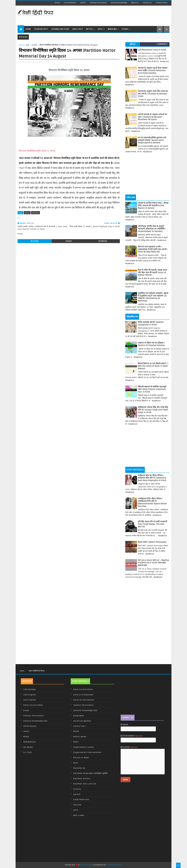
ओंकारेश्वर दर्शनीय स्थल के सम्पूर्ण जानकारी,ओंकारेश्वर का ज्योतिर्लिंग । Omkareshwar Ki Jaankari (152, 229)
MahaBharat (30, 742)
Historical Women (82, 721)
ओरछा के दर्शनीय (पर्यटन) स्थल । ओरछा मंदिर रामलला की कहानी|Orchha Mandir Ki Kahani (153, 205)
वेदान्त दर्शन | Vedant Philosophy (152, 542)
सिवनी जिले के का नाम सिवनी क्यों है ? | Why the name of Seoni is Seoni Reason (153, 366)
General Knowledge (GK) (35, 721)
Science (77, 789)
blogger (35, 241)
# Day (27, 213)
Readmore (164, 61)
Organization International (87, 752)
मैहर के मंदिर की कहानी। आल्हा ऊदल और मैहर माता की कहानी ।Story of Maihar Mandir (153, 272)
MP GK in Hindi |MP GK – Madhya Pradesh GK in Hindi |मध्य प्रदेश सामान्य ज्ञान (153, 563)
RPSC (100, 29)
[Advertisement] (122, 16)
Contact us (147, 3)
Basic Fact (78, 29)
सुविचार (133, 44)
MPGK (26, 737)
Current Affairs (70, 3)
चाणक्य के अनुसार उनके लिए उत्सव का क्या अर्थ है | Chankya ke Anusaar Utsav (153, 94)
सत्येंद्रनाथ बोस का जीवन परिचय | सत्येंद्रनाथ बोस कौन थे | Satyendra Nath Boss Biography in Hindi (152, 478)
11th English (30, 695)
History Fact (79, 726)
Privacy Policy (162, 3)
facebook (103, 241)
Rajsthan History (82, 779)
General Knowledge (119, 3)
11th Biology (30, 689)
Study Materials (81, 800)
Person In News (81, 758)
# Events (35, 213)
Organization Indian (84, 747)
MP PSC (89, 29)
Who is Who (79, 815)
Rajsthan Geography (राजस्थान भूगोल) (91, 773)
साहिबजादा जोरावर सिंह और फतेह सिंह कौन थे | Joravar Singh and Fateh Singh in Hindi (153, 410)
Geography (79, 716)
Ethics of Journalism (84, 700)
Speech (77, 794)
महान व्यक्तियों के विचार (37, 671)
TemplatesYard (86, 865)
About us (135, 3)
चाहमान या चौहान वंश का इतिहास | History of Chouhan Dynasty (151, 344)
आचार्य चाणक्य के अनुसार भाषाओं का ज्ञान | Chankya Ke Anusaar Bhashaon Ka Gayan (152, 117)
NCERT (83, 3)
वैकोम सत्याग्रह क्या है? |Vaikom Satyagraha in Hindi (151, 323)
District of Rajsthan (83, 695)
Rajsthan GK (79, 768)
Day (28, 45)
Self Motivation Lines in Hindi (152, 50)
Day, (35, 62)
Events (35, 45)
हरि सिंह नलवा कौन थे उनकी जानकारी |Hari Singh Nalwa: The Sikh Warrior (153, 524)
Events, (40, 62)
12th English (30, 700)
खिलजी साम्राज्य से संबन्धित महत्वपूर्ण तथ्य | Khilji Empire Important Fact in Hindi (152, 389)
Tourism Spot (41, 29)
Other (125, 29)
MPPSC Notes (80, 737)
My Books (28, 747)
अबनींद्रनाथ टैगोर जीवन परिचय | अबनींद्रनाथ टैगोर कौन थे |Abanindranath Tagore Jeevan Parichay (152, 502)
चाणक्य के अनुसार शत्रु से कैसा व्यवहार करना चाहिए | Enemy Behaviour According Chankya (153, 70)
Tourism (77, 805)
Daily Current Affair (33, 705)
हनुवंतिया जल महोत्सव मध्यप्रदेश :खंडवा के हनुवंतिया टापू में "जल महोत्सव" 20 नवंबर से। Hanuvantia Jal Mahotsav (153, 297)
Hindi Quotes (30, 726)
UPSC (76, 810)
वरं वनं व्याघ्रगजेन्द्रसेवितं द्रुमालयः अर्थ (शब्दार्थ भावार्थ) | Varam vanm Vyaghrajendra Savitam (152, 140)
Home (57, 3)
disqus (69, 241)
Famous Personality (98, 3)
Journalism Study (60, 29)
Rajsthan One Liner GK (85, 784)
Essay (26, 710)
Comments (162, 44)
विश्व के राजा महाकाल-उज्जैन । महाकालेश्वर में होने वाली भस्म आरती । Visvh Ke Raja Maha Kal (153, 249)
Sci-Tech (28, 752)
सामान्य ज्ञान (112, 29)
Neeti (76, 742)
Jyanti (26, 731)
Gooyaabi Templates (114, 865)
